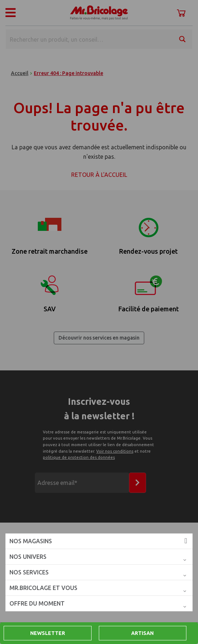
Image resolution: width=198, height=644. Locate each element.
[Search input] (90, 39)
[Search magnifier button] (182, 39)
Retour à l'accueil (99, 175)
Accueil (20, 73)
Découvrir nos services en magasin (99, 338)
